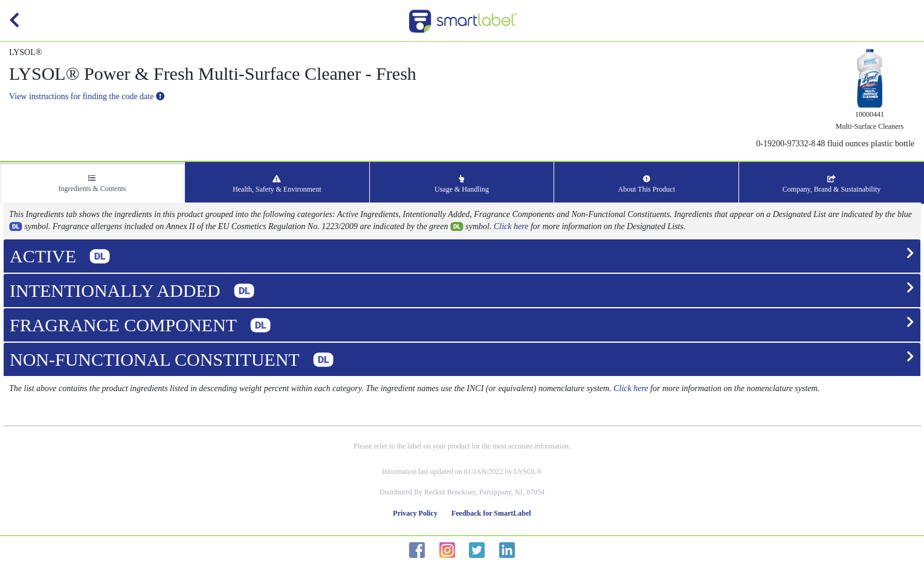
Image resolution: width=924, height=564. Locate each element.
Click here (511, 226)
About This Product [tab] (647, 184)
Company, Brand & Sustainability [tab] (832, 184)
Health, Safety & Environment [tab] (277, 184)
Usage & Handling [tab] (462, 184)
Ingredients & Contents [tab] (92, 184)
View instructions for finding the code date (87, 96)
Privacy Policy (415, 513)
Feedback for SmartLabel (491, 513)
